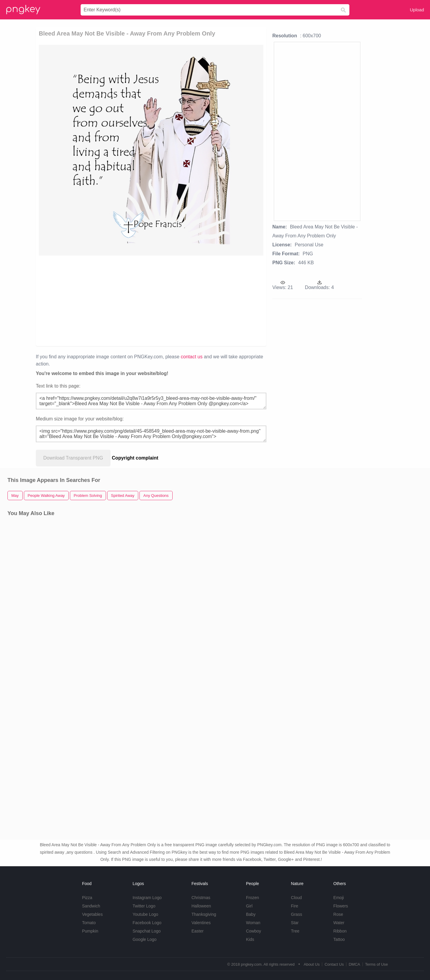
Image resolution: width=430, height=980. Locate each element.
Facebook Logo (147, 923)
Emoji (338, 898)
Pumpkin (90, 931)
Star (295, 923)
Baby (251, 914)
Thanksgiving (204, 914)
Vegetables (92, 914)
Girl (249, 906)
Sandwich (91, 906)
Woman (253, 923)
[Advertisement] (108, 300)
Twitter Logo (144, 906)
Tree (295, 931)
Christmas (201, 898)
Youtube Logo (145, 914)
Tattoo (339, 939)
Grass (296, 914)
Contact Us (334, 964)
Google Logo (145, 939)
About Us (312, 964)
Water (339, 923)
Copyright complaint (135, 458)
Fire (294, 906)
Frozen (253, 898)
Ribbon (340, 931)
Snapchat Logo (147, 931)
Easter (197, 931)
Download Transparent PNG (73, 458)
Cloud (296, 898)
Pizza (87, 898)
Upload (417, 10)
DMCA (354, 964)
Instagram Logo (147, 898)
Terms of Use (376, 964)
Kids (250, 939)
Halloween (201, 906)
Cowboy (254, 931)
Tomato (89, 923)
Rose (338, 914)
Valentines (201, 923)
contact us (192, 357)
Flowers (341, 906)
